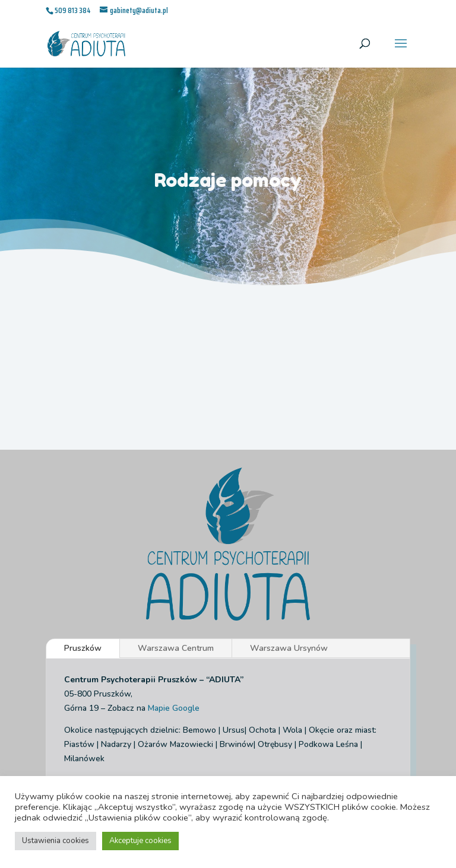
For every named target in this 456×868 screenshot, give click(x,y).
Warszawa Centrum (176, 648)
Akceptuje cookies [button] (140, 841)
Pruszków (83, 648)
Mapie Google (174, 708)
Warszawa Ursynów (289, 648)
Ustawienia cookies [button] (56, 841)
